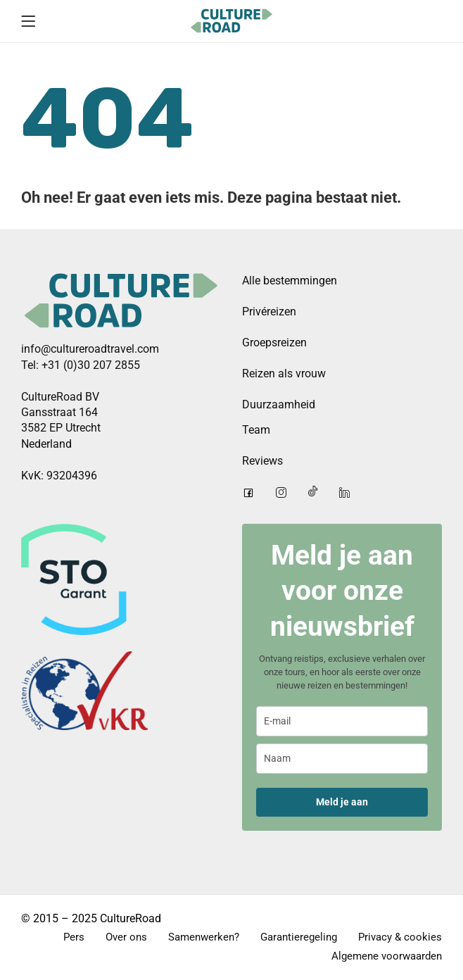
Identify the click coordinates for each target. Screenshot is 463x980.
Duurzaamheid (279, 404)
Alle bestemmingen (290, 281)
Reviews (262, 461)
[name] (342, 759)
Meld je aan (342, 802)
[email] (342, 721)
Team (256, 430)
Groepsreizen (274, 343)
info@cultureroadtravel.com (90, 349)
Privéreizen (269, 312)
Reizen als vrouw (284, 373)
